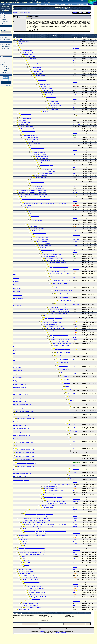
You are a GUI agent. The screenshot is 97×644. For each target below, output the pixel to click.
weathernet (75, 586)
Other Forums (58, 8)
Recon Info (4, 50)
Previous (75, 12)
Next (84, 12)
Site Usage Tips (5, 65)
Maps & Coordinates (6, 44)
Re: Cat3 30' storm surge (37, 229)
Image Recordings (6, 46)
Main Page (4, 16)
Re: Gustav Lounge (24, 42)
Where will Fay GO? (24, 120)
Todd (74, 307)
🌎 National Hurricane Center (6, 83)
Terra (74, 46)
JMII (74, 50)
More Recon (4, 52)
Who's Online (60, 9)
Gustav (22, 537)
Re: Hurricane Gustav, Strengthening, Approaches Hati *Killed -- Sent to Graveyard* (45, 203)
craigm (74, 39)
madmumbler (76, 346)
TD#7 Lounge (32, 590)
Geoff (74, 267)
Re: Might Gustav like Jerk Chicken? (37, 588)
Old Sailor (75, 535)
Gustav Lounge (20, 40)
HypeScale (3, 31)
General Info (4, 59)
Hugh (74, 110)
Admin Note (28, 205)
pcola (74, 129)
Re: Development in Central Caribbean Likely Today (32, 535)
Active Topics (70, 8)
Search (3, 23)
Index (80, 12)
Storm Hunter (76, 501)
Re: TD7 (24, 556)
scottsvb (75, 133)
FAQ (66, 9)
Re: (27, 207)
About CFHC (4, 70)
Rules (69, 9)
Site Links (4, 61)
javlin (74, 154)
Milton (59, 4)
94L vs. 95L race (36, 599)
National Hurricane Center (61, 632)
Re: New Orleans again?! (25, 122)
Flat (88, 12)
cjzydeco (75, 82)
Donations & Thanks (6, 39)
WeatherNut (76, 239)
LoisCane (75, 199)
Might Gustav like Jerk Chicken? (35, 586)
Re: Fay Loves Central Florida (26, 571)
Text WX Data (5, 67)
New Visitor (11, 4)
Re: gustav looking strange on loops (52, 254)
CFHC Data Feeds (6, 68)
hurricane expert (77, 476)
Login (3, 4)
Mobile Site (4, 72)
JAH (74, 559)
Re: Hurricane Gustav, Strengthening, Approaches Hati (33, 190)
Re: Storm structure (37, 218)
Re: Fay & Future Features (26, 569)
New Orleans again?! (24, 125)
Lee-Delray (75, 584)
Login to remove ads (6, 85)
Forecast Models (5, 48)
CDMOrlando (76, 353)
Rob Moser (75, 192)
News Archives (5, 21)
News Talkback (17, 13)
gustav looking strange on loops (50, 252)
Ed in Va (75, 512)
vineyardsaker (76, 124)
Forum (3, 37)
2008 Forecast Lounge (26, 13)
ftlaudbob (75, 95)
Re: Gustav (24, 539)
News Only (4, 18)
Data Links (4, 63)
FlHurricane (6, 7)
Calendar (74, 9)
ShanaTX (75, 61)
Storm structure (35, 216)
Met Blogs (4, 20)
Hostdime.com (59, 629)
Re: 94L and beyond (24, 610)
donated (42, 631)
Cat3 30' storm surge (35, 227)
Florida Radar (5, 54)
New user (53, 9)
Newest (7, 37)
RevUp (74, 97)
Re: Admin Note (31, 512)
